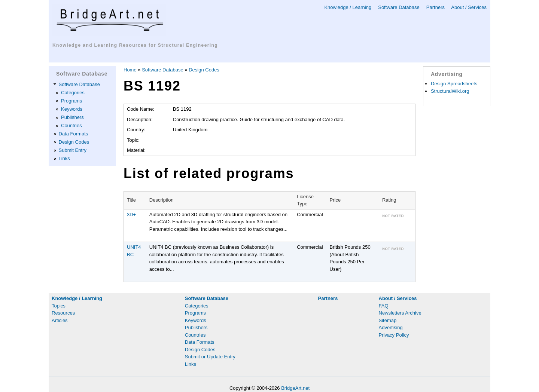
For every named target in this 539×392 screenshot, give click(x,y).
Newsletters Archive (400, 313)
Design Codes (74, 142)
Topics (59, 306)
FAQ (384, 306)
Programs (71, 101)
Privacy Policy (394, 335)
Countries (71, 125)
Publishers (72, 117)
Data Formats (74, 134)
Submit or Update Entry (210, 357)
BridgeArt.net (295, 388)
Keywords (72, 109)
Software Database (399, 7)
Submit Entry (73, 150)
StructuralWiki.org (450, 91)
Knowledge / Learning (348, 7)
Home (130, 70)
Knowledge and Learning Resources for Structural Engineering (135, 45)
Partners (436, 7)
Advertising (391, 327)
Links (64, 158)
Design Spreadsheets (454, 84)
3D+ (131, 215)
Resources (63, 313)
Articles (60, 320)
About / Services (469, 7)
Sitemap (388, 320)
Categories (73, 93)
